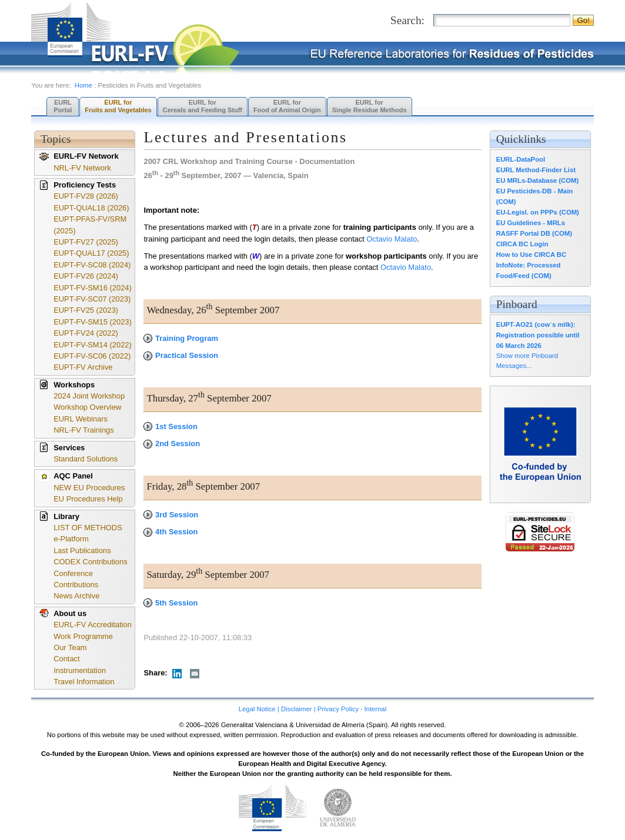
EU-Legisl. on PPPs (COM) (538, 212)
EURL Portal (63, 106)
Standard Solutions (86, 459)
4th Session (171, 532)
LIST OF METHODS (88, 528)
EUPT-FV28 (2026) (86, 196)
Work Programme (83, 636)
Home (83, 85)
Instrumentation (80, 670)
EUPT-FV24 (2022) (86, 333)
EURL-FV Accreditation (93, 625)
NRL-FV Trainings (84, 430)
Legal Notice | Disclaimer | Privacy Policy (299, 709)
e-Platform (71, 539)
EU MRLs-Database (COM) (538, 180)
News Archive (76, 596)
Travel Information (84, 682)
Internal (375, 709)
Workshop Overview (87, 407)
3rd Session (171, 515)
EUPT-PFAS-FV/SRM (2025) (90, 225)
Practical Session (181, 355)
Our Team (70, 647)
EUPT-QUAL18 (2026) (91, 208)
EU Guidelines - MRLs (531, 223)
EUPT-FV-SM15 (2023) (93, 322)
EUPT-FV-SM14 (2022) (93, 345)
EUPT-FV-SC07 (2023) (92, 299)
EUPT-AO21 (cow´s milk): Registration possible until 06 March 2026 (538, 335)
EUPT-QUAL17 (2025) (91, 253)
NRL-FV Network (82, 168)
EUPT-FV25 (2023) (86, 310)
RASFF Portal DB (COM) (534, 233)
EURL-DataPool (521, 159)
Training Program (181, 338)
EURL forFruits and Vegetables (118, 106)
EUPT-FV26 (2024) (86, 276)
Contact (66, 659)
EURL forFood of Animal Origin (287, 106)
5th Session (171, 603)
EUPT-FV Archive (83, 367)
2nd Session (172, 444)
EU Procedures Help (88, 499)
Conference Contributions (76, 579)
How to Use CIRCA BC (531, 255)
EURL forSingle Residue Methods (370, 106)
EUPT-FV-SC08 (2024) (92, 265)
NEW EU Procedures (89, 488)
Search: (407, 20)
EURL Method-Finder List (536, 170)
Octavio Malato (392, 239)
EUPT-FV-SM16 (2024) (93, 288)
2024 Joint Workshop (89, 396)
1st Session (170, 426)
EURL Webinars (81, 419)
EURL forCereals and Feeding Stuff (203, 106)
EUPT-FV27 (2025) (86, 242)
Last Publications (82, 550)
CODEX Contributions (91, 562)
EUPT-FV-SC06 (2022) (92, 356)
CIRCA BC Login (522, 244)
